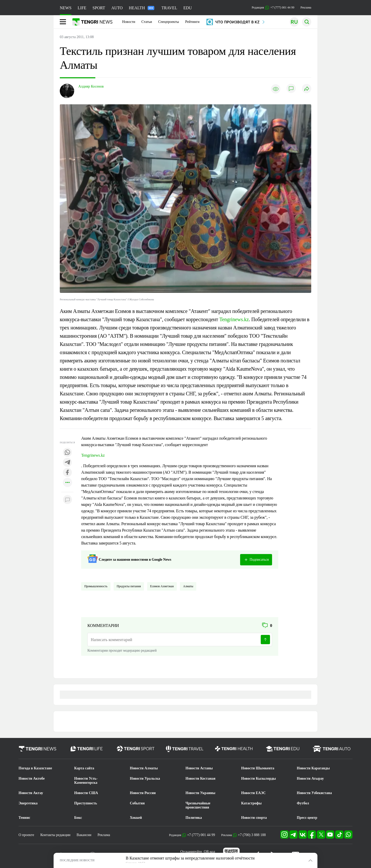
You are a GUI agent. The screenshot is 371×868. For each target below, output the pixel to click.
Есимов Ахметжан (162, 586)
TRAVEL (169, 8)
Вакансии (84, 835)
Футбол (303, 803)
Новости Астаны (199, 768)
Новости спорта (254, 818)
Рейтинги (192, 22)
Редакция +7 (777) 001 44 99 (273, 8)
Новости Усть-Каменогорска (86, 781)
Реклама (306, 7)
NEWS (66, 8)
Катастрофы (251, 803)
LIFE (82, 8)
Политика (194, 818)
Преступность (86, 803)
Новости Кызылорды (259, 778)
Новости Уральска (145, 778)
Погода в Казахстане (35, 768)
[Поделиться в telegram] (68, 463)
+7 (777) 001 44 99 (201, 835)
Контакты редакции (55, 835)
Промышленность (96, 586)
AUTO (117, 8)
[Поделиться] (307, 89)
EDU (188, 8)
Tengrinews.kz (234, 319)
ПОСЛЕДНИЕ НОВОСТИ (77, 860)
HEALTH (142, 8)
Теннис (24, 818)
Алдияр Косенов (91, 86)
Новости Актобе (32, 778)
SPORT (99, 8)
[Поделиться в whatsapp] (68, 453)
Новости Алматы (144, 768)
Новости (129, 22)
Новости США (86, 793)
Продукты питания (129, 586)
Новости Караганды (313, 768)
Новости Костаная (200, 778)
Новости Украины (200, 793)
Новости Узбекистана (314, 793)
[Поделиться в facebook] (68, 473)
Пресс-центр (307, 818)
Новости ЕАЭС (253, 793)
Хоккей (136, 818)
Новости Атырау (310, 778)
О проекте (26, 835)
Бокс (78, 818)
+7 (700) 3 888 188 (252, 835)
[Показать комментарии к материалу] (68, 500)
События (137, 803)
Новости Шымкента (258, 768)
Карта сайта (84, 768)
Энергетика (28, 803)
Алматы (188, 586)
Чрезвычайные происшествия (198, 805)
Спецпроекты (169, 22)
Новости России (143, 793)
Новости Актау (31, 793)
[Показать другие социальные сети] (68, 483)
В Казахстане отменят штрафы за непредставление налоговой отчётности (190, 858)
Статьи (147, 22)
